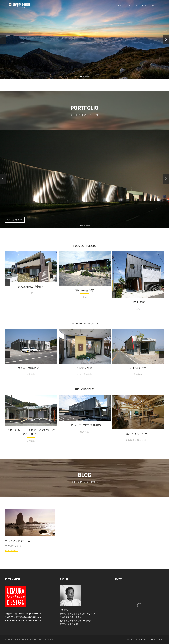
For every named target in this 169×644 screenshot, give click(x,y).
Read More (12, 550)
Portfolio (133, 6)
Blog (144, 6)
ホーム (130, 639)
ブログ (153, 639)
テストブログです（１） (19, 541)
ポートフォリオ (141, 639)
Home (121, 6)
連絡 (161, 639)
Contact (155, 6)
